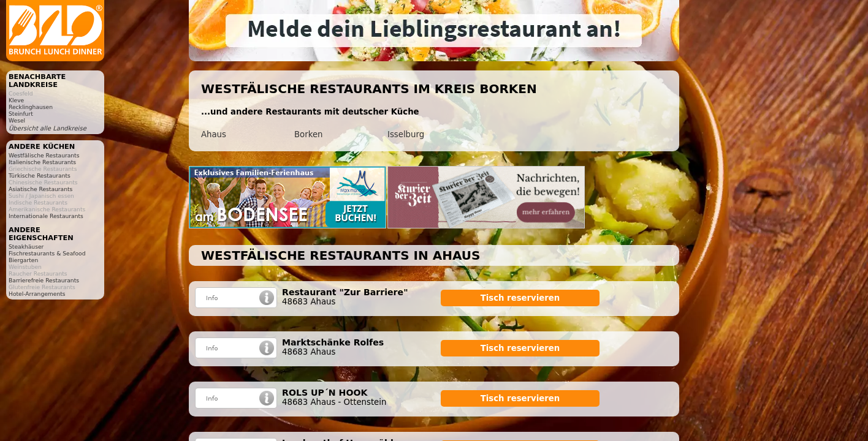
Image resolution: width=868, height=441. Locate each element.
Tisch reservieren (520, 298)
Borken (308, 134)
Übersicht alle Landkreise (48, 128)
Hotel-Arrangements (37, 294)
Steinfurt (21, 114)
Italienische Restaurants (42, 162)
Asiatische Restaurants (40, 189)
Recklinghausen (31, 107)
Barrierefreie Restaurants (44, 280)
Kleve (16, 100)
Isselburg (406, 134)
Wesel (17, 120)
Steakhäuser (26, 247)
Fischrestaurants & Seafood (47, 253)
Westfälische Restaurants (44, 155)
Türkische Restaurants (40, 175)
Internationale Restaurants (46, 216)
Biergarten (23, 260)
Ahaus (214, 134)
